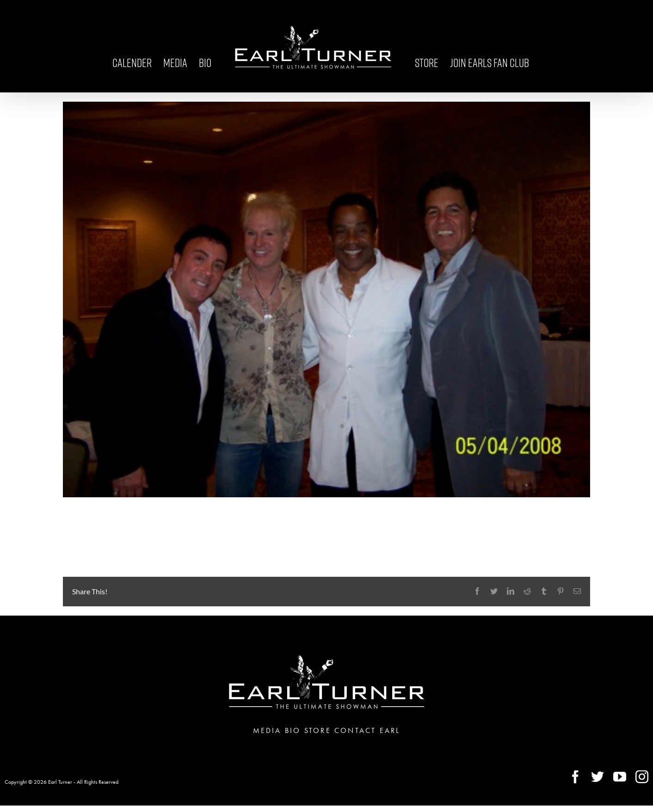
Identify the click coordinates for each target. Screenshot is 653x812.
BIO (293, 730)
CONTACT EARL (367, 730)
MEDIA (267, 730)
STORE (318, 730)
